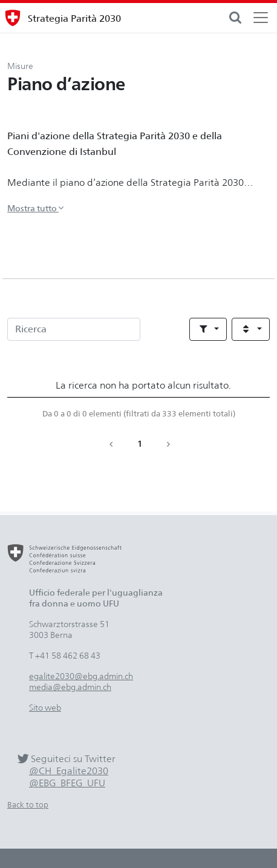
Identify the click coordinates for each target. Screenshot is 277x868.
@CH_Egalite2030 (69, 771)
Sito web (45, 707)
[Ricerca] (74, 329)
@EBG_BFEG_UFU (67, 783)
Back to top (28, 805)
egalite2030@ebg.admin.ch (81, 676)
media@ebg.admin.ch (70, 687)
